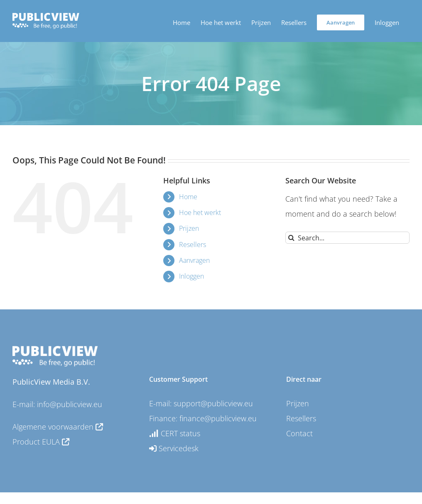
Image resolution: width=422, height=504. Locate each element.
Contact (299, 433)
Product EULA (41, 442)
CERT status (175, 433)
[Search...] (347, 238)
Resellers (193, 245)
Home (188, 197)
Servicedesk (174, 448)
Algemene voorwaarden (58, 427)
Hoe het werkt (200, 212)
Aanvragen (194, 260)
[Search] (291, 238)
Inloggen (191, 276)
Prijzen (189, 228)
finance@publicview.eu (218, 418)
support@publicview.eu (213, 403)
